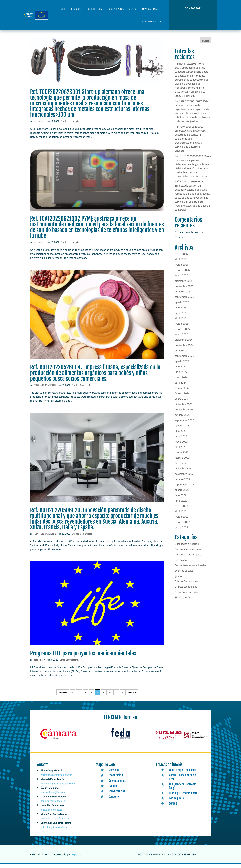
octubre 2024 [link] (183, 354)
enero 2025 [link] (181, 338)
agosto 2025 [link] (182, 306)
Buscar (206, 44)
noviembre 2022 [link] (184, 477)
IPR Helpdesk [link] (176, 802)
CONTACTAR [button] (193, 8)
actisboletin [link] (39, 125)
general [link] (179, 579)
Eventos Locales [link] (184, 574)
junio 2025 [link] (181, 316)
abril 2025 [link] (181, 322)
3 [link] (91, 696)
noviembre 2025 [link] (184, 290)
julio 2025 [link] (181, 311)
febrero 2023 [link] (182, 461)
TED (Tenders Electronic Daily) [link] (183, 790)
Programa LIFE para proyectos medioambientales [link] (83, 657)
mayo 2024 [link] (181, 381)
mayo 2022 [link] (181, 509)
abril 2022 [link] (181, 515)
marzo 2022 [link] (182, 520)
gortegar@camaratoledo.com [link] (57, 783)
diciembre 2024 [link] (184, 343)
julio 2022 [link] (181, 499)
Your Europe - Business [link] (182, 773)
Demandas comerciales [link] (188, 553)
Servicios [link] (75, 9)
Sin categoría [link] (182, 601)
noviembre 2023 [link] (184, 413)
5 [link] (104, 696)
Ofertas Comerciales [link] (82, 389)
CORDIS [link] (173, 807)
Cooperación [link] (117, 9)
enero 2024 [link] (181, 402)
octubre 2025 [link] (183, 295)
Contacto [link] (114, 800)
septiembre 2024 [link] (184, 359)
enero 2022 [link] (181, 531)
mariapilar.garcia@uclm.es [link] (55, 823)
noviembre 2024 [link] (184, 349)
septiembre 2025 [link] (184, 300)
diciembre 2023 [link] (184, 408)
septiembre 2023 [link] (184, 424)
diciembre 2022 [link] (184, 472)
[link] (97, 64)
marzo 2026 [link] (182, 268)
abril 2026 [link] (181, 263)
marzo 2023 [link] (182, 456)
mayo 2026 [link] (181, 257)
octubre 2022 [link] (183, 483)
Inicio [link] (63, 9)
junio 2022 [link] (181, 504)
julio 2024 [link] (181, 370)
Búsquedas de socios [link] (187, 547)
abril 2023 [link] (181, 450)
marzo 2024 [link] (182, 391)
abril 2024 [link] (181, 386)
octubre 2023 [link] (183, 418)
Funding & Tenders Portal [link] (184, 797)
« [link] (73, 696)
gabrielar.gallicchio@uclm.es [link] (56, 831)
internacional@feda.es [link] (53, 799)
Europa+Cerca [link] (150, 22)
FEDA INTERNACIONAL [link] (45, 389)
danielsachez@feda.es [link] (53, 807)
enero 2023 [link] (181, 467)
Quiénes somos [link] (97, 9)
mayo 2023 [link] (181, 445)
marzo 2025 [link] (182, 327)
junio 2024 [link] (181, 375)
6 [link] (110, 696)
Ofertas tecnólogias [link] (71, 125)
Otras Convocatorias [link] (70, 663)
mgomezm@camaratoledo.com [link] (58, 791)
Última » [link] (132, 696)
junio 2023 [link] (181, 440)
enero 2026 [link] (181, 279)
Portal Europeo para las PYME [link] (182, 781)
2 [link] (85, 696)
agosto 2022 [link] (182, 493)
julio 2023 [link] (181, 434)
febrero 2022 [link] (182, 525)
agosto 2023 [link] (182, 429)
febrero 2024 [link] (182, 397)
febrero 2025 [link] (182, 332)
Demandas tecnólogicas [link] (188, 558)
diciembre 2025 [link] (184, 284)
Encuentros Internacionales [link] (191, 569)
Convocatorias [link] (150, 9)
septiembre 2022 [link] (184, 488)
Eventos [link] (132, 9)
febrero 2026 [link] (182, 273)
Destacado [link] (181, 563)
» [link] (123, 696)
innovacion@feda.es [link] (52, 814)
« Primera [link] (63, 696)
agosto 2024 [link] (182, 365)
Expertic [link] (76, 858)
